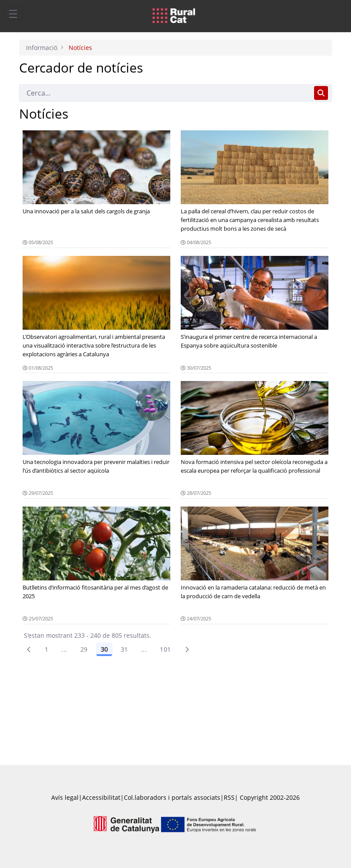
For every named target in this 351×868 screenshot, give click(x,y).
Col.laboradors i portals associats (172, 797)
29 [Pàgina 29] (84, 649)
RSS (229, 797)
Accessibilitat (101, 797)
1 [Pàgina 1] (46, 649)
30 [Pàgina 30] (104, 649)
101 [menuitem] (165, 649)
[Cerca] (165, 93)
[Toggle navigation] (13, 13)
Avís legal (65, 797)
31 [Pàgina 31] (124, 649)
